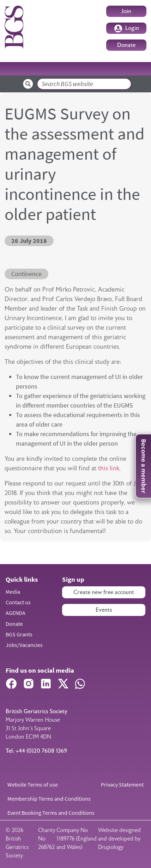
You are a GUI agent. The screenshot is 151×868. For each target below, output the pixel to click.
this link (109, 468)
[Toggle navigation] (137, 69)
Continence (26, 274)
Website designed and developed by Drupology (119, 839)
